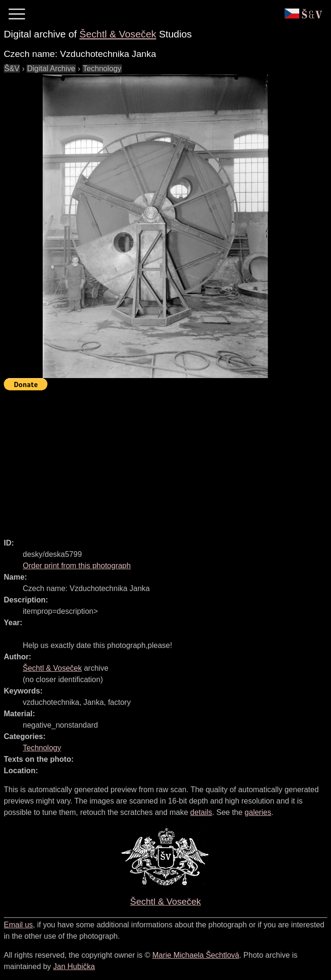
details (201, 812)
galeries (258, 812)
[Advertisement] (167, 460)
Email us (18, 925)
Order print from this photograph (77, 566)
